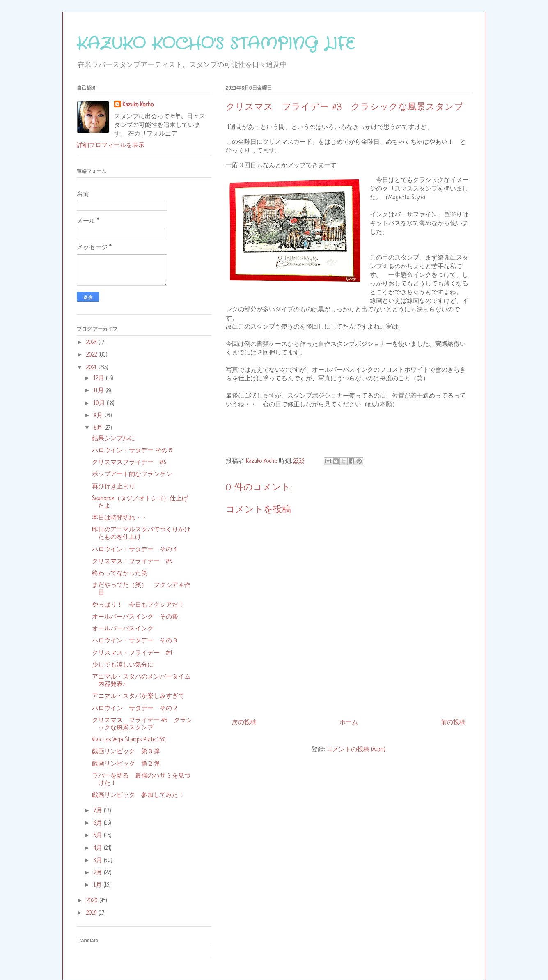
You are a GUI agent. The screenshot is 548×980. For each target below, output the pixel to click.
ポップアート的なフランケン (132, 474)
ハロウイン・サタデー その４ (135, 550)
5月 (99, 835)
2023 (92, 343)
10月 (100, 403)
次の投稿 (244, 722)
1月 (99, 885)
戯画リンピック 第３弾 (126, 752)
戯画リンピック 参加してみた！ (138, 795)
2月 (99, 873)
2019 (92, 913)
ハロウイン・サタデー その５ (133, 451)
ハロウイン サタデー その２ (135, 709)
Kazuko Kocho (138, 105)
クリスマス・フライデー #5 (132, 561)
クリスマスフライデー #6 (129, 462)
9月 (99, 416)
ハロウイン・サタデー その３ (135, 641)
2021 (92, 368)
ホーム (349, 722)
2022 (92, 355)
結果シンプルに (113, 439)
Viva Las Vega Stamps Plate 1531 (129, 740)
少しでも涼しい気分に (123, 665)
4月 (99, 848)
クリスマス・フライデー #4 (132, 653)
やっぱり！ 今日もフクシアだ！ (138, 605)
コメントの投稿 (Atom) (356, 750)
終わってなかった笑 (120, 573)
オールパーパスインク (123, 629)
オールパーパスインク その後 (135, 617)
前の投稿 (453, 722)
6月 (99, 823)
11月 (100, 391)
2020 (93, 901)
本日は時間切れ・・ (120, 518)
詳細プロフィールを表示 (111, 145)
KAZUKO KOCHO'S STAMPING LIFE (216, 44)
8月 (99, 428)
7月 (99, 811)
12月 (100, 378)
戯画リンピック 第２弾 (126, 764)
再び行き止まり (113, 487)
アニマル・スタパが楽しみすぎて (138, 696)
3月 (99, 860)
